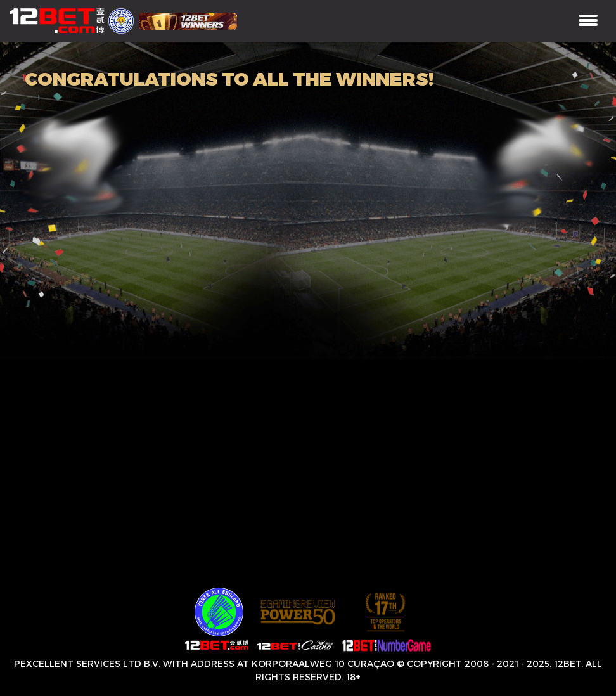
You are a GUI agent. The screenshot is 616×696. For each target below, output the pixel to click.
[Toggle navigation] (588, 21)
